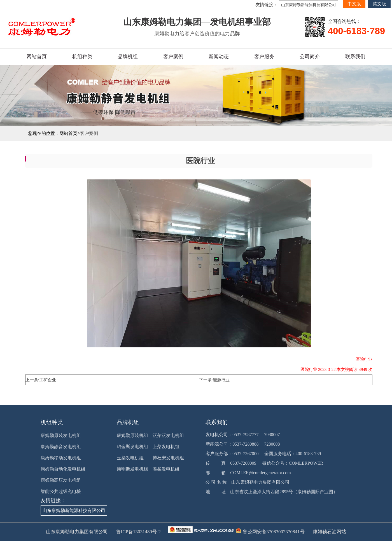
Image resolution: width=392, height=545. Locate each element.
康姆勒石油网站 (329, 532)
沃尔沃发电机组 (168, 435)
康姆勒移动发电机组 (61, 458)
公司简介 (310, 57)
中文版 (354, 4)
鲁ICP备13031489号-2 (138, 532)
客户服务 (264, 57)
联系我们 (355, 57)
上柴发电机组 (166, 447)
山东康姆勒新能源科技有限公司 (309, 5)
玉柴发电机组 (130, 458)
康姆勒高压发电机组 (61, 480)
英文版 (379, 4)
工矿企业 (48, 380)
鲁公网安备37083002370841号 (273, 532)
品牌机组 (128, 57)
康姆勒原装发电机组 (61, 435)
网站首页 (37, 57)
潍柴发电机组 (166, 469)
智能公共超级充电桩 (61, 491)
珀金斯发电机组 (132, 447)
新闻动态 (219, 57)
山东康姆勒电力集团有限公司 (260, 482)
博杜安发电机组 (168, 458)
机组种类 (82, 57)
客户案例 (173, 57)
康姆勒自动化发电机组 (63, 469)
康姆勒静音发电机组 (61, 447)
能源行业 (221, 380)
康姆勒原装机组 (132, 435)
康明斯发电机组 (132, 469)
